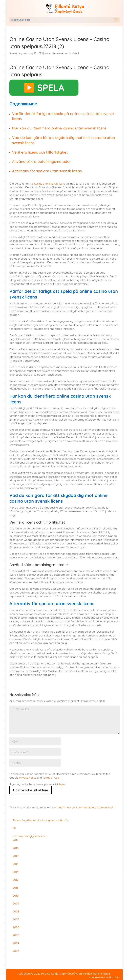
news (47, 53)
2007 (16, 919)
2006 (16, 927)
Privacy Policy (28, 778)
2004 (16, 943)
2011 (15, 888)
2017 (16, 840)
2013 (16, 872)
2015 (16, 856)
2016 (16, 848)
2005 (16, 935)
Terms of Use (51, 778)
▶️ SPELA (44, 87)
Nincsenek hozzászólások (66, 53)
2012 (16, 880)
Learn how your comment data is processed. (85, 807)
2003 (16, 951)
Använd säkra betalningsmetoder (41, 161)
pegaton (22, 53)
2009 (16, 903)
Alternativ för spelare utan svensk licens (47, 171)
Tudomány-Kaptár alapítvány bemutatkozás (41, 820)
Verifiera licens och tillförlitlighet (40, 152)
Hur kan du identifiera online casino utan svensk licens (59, 128)
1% (14, 828)
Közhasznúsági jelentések (29, 836)
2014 (16, 864)
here (62, 784)
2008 (16, 911)
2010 (16, 896)
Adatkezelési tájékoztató (104, 977)
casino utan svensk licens (50, 184)
